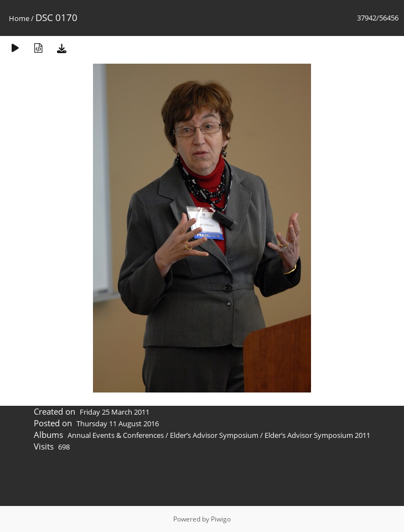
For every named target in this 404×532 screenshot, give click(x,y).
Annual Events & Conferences (116, 435)
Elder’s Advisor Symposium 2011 (317, 435)
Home (19, 18)
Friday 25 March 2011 (115, 412)
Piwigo (221, 519)
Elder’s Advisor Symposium (214, 435)
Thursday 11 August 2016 (118, 423)
